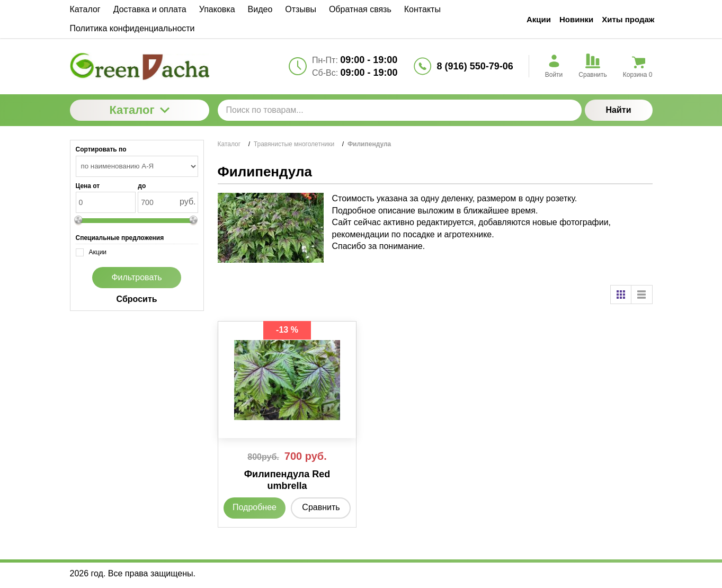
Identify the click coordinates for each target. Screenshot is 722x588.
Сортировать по (101, 149)
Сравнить (321, 507)
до (142, 186)
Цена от (88, 186)
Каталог (139, 110)
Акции (539, 19)
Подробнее (255, 507)
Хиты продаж (628, 19)
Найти (619, 110)
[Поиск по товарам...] (400, 110)
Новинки (576, 19)
